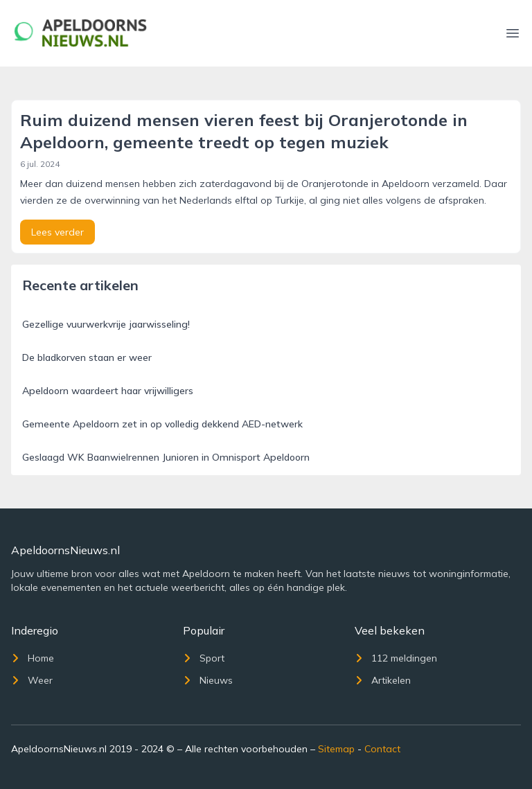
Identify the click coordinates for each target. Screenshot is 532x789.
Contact (382, 749)
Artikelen (383, 680)
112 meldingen (396, 658)
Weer (32, 680)
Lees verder (57, 232)
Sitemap (336, 749)
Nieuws (208, 680)
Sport (204, 658)
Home (33, 658)
